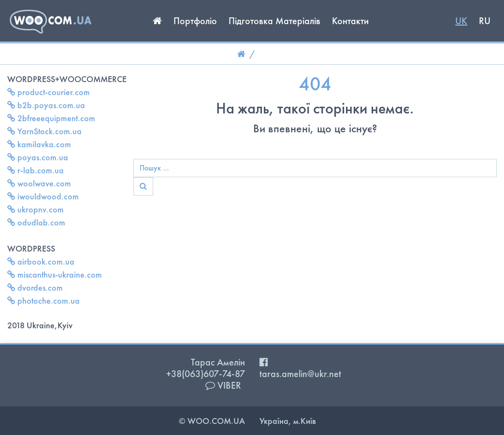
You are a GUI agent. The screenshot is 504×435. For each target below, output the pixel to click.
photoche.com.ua (43, 301)
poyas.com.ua (38, 157)
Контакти (350, 21)
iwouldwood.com (43, 196)
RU (485, 21)
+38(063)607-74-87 (206, 374)
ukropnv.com (36, 209)
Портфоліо (195, 21)
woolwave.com (39, 183)
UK (461, 21)
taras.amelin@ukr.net (300, 374)
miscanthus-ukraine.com (55, 274)
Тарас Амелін (218, 362)
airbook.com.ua (41, 261)
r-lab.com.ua (36, 170)
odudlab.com (36, 222)
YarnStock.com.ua (44, 131)
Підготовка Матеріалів (274, 21)
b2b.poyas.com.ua (46, 105)
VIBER (223, 385)
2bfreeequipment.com (51, 118)
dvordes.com (35, 288)
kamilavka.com (39, 144)
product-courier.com (49, 92)
